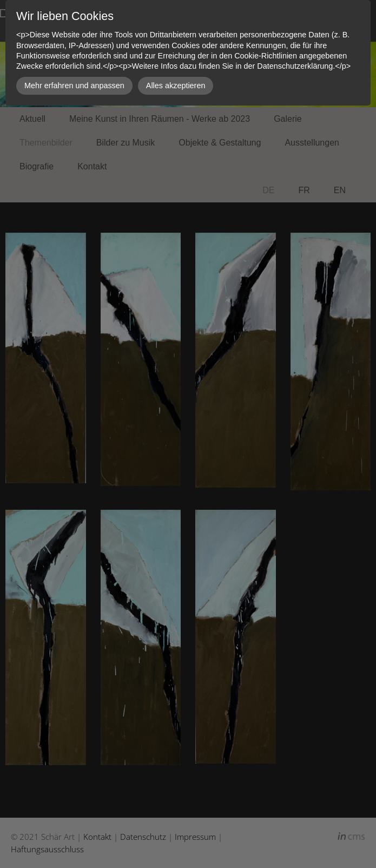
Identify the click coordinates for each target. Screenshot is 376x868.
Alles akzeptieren (176, 86)
